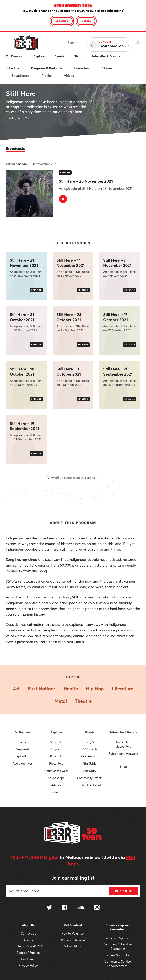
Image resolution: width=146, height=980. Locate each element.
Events (90, 732)
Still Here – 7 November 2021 (117, 263)
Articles (47, 75)
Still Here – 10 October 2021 (22, 372)
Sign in (73, 43)
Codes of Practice (28, 953)
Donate (86, 21)
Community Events (90, 778)
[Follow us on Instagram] (97, 908)
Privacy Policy (28, 965)
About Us (28, 925)
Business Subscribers (118, 955)
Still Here (21, 93)
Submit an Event (90, 785)
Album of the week (56, 771)
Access (28, 940)
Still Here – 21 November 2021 (24, 263)
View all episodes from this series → (73, 477)
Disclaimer (28, 959)
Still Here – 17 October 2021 (116, 317)
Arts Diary (90, 771)
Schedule (12, 68)
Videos (69, 75)
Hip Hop (95, 689)
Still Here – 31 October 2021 (22, 317)
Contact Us (28, 933)
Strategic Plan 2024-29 (28, 946)
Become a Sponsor (118, 938)
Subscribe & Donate (123, 732)
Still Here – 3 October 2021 (69, 372)
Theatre (83, 701)
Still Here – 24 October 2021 (69, 317)
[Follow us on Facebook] (65, 908)
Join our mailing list (73, 878)
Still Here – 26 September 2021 (118, 372)
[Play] (63, 199)
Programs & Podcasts (47, 68)
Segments (23, 749)
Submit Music (73, 946)
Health (71, 689)
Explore (56, 732)
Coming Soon (90, 742)
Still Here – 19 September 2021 (24, 426)
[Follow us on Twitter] (49, 908)
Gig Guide (90, 763)
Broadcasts (15, 148)
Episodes (23, 756)
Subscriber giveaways (123, 754)
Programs (56, 749)
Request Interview (73, 940)
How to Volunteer (73, 933)
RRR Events (90, 749)
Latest (23, 742)
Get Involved (73, 925)
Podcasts (56, 756)
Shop (123, 767)
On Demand (23, 732)
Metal (61, 701)
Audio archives (23, 763)
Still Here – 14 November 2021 (71, 263)
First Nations (42, 689)
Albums (107, 68)
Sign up (123, 891)
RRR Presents (90, 756)
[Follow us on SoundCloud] (81, 908)
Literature (123, 689)
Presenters (82, 68)
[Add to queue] (72, 199)
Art (16, 689)
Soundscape (21, 75)
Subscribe (62, 21)
